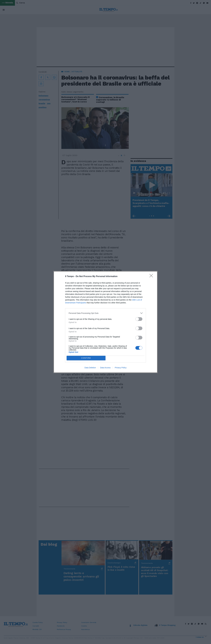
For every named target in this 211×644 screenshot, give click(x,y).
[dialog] (105, 322)
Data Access (105, 368)
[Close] (152, 277)
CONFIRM (86, 358)
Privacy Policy (121, 368)
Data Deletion (90, 368)
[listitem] (105, 313)
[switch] (139, 319)
